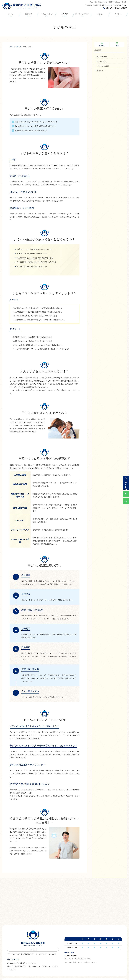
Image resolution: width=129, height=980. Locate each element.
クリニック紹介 (47, 15)
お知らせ (100, 15)
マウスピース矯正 (103, 66)
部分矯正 (100, 71)
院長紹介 (29, 15)
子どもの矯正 (102, 61)
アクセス (118, 15)
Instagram (102, 44)
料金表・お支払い (82, 15)
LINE (117, 44)
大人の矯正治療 (103, 57)
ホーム (11, 15)
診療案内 (64, 15)
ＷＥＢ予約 (126, 483)
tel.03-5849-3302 (21, 959)
